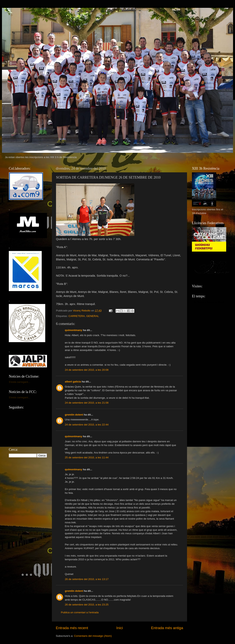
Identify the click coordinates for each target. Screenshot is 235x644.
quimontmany (74, 330)
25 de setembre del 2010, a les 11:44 (87, 457)
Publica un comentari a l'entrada (80, 612)
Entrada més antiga (167, 628)
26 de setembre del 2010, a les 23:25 (87, 605)
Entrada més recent (72, 628)
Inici (120, 628)
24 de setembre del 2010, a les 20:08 (87, 370)
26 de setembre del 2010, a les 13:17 (87, 579)
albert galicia (73, 382)
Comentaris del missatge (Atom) (93, 636)
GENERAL (93, 316)
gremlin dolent (74, 415)
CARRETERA (77, 316)
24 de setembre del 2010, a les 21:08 (87, 403)
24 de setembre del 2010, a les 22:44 (87, 425)
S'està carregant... (19, 382)
